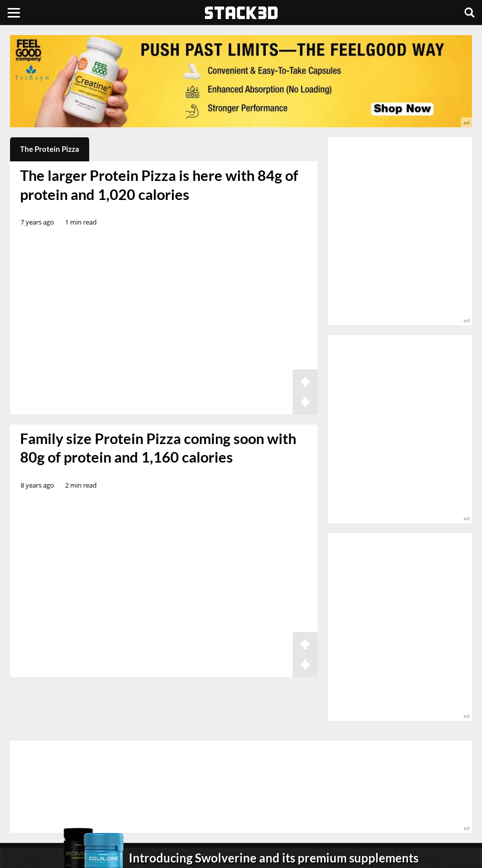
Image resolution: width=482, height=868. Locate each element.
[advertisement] (241, 81)
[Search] (469, 13)
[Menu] (14, 13)
